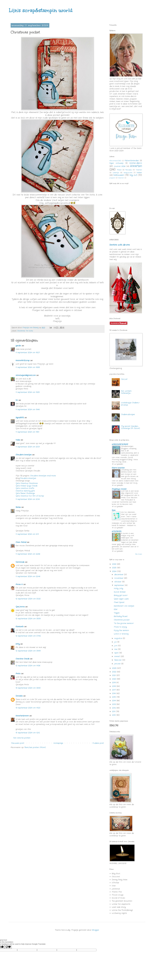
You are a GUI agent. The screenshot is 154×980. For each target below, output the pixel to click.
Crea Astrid (21, 542)
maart (117, 656)
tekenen (121, 178)
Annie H (19, 584)
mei (116, 649)
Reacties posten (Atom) (35, 747)
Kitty (18, 644)
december (119, 575)
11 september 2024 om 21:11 (27, 534)
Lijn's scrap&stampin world (41, 10)
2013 (114, 704)
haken (139, 173)
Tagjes (117, 613)
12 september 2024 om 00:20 (28, 599)
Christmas (21, 331)
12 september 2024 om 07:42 (28, 636)
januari (118, 664)
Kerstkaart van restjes (124, 606)
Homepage (58, 743)
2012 (114, 708)
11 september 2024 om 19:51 (27, 432)
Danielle (19, 696)
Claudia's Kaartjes (28, 478)
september (119, 585)
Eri (17, 400)
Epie (114, 510)
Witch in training (121, 634)
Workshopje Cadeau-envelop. (130, 404)
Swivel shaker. (120, 592)
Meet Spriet (119, 602)
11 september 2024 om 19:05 (28, 392)
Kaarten (136, 166)
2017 (114, 690)
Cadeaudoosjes (128, 414)
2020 (115, 679)
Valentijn (116, 173)
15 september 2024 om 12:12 (28, 733)
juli (116, 642)
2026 (115, 564)
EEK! (116, 609)
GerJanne (20, 607)
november (119, 578)
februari (118, 660)
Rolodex (129, 170)
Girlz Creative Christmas (27, 483)
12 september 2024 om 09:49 (28, 651)
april (117, 653)
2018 (114, 686)
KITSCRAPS (117, 531)
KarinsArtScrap (23, 360)
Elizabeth (20, 627)
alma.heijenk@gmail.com (26, 375)
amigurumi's (128, 173)
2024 (115, 571)
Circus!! (124, 379)
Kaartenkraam (22, 716)
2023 (115, 668)
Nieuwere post (18, 743)
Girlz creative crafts (25, 488)
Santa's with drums (120, 245)
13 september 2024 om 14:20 (28, 708)
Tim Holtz (29, 331)
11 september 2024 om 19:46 (28, 410)
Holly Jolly (118, 588)
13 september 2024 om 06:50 (28, 688)
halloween (119, 175)
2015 (114, 697)
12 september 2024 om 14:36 (28, 666)
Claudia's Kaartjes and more (43, 476)
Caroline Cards (23, 659)
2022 (115, 672)
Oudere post (98, 743)
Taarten (139, 170)
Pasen (119, 170)
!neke (18, 440)
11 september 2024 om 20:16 (28, 499)
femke (18, 507)
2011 (114, 711)
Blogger (96, 930)
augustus (119, 638)
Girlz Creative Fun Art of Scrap (30, 496)
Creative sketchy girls (25, 491)
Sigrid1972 (20, 418)
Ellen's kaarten (118, 468)
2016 (114, 693)
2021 (114, 675)
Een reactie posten (22, 738)
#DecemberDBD (115, 161)
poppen (112, 178)
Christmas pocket (122, 620)
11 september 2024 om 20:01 (28, 447)
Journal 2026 (120, 166)
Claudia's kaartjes (24, 455)
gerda (18, 346)
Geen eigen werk (121, 599)
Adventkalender (132, 161)
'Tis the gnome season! (124, 623)
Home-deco (136, 163)
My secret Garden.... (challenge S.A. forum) (130, 427)
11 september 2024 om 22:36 (28, 554)
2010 (114, 715)
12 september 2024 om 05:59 (28, 619)
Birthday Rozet (121, 616)
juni (116, 646)
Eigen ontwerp (117, 163)
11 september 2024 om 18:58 (28, 367)
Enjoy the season (121, 630)
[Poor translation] (8, 947)
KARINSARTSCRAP (120, 444)
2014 (114, 701)
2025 (115, 568)
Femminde (20, 562)
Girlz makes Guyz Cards (27, 486)
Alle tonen (139, 554)
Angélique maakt (119, 489)
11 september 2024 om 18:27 (28, 353)
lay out (133, 175)
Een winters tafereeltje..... (126, 392)
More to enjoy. (121, 627)
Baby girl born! (121, 595)
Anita (18, 674)
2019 (114, 683)
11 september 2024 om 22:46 (28, 576)
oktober (118, 582)
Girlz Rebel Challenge (25, 493)
